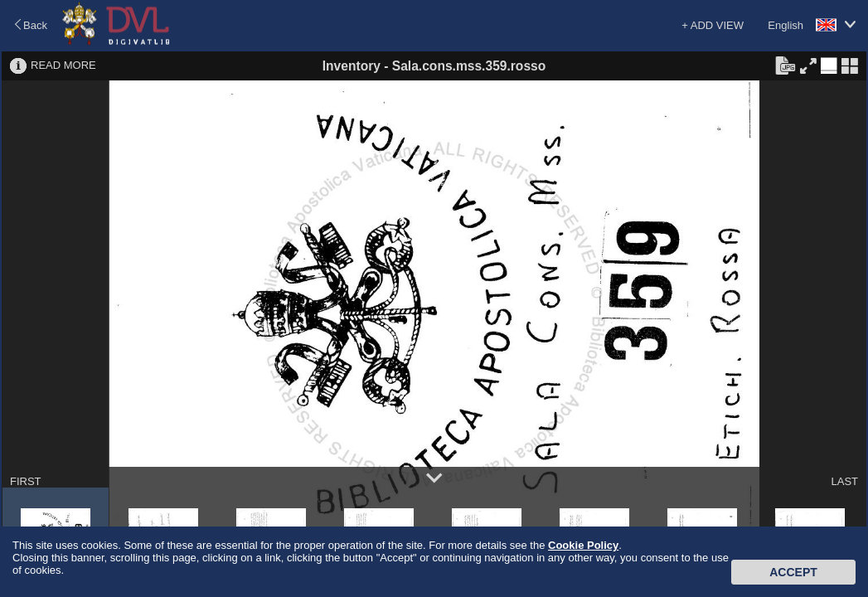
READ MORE (63, 65)
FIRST (26, 481)
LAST (844, 481)
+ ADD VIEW (713, 25)
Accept (793, 572)
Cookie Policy (583, 545)
